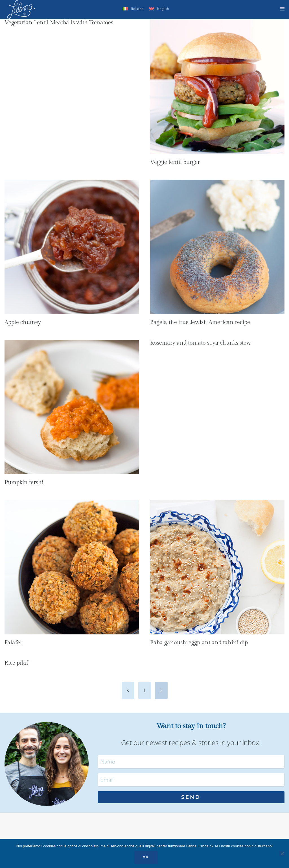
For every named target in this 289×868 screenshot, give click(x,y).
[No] (282, 854)
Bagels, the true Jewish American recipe (200, 322)
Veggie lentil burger (175, 162)
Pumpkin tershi (24, 482)
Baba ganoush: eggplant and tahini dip (199, 643)
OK (146, 857)
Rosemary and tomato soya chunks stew (201, 343)
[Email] (191, 780)
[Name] (191, 762)
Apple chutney (23, 322)
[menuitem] (133, 10)
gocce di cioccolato (83, 846)
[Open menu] (283, 10)
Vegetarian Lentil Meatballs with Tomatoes (59, 23)
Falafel (13, 643)
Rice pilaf (16, 663)
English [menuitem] (163, 9)
